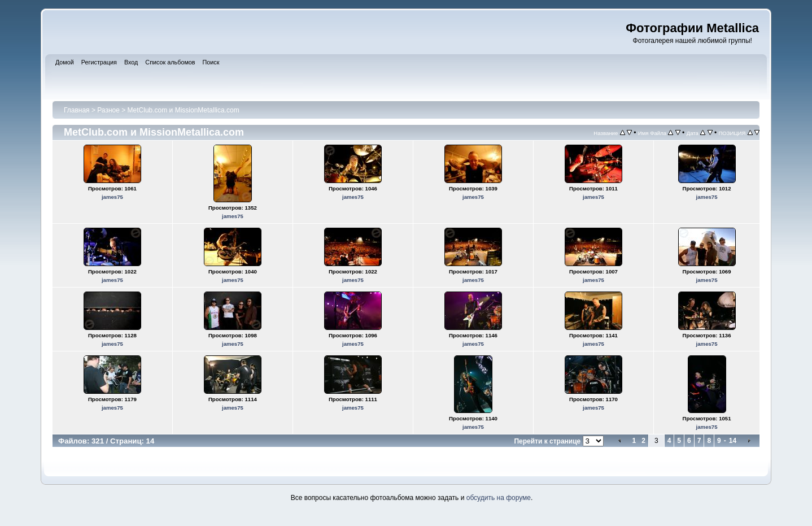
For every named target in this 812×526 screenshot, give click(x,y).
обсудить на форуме (499, 498)
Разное (108, 110)
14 (733, 441)
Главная (77, 110)
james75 (112, 197)
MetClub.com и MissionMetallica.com (184, 110)
